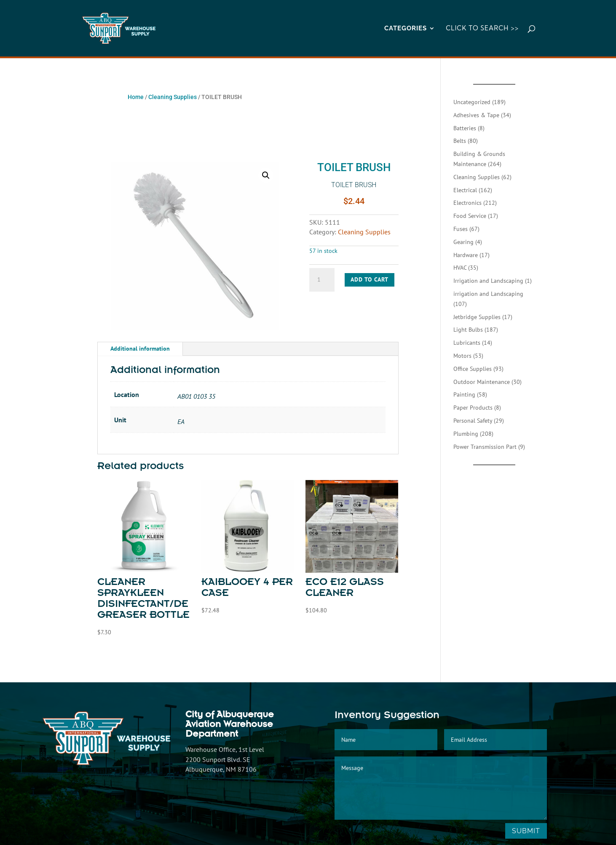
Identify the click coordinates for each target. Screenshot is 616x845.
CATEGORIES (406, 29)
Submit (526, 831)
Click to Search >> (482, 29)
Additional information (140, 349)
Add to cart (370, 279)
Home (136, 97)
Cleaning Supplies (173, 97)
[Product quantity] (322, 280)
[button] (266, 175)
